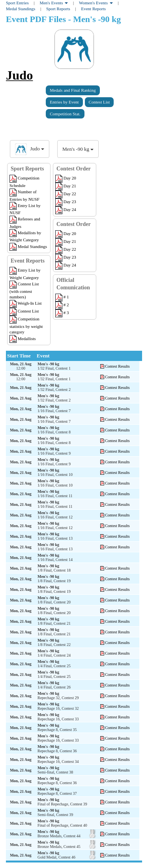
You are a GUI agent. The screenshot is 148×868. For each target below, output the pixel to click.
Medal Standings (21, 9)
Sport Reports (58, 9)
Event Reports (93, 9)
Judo (19, 75)
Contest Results (117, 366)
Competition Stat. (65, 114)
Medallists (23, 339)
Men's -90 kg (78, 149)
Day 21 (66, 186)
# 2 (62, 305)
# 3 (62, 313)
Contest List (99, 102)
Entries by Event (64, 102)
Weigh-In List (26, 303)
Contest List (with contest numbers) (24, 290)
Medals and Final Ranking (73, 90)
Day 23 (66, 202)
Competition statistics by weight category (26, 325)
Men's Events (54, 3)
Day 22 (66, 194)
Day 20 (66, 178)
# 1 (62, 297)
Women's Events (96, 3)
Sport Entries (17, 3)
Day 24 (66, 209)
